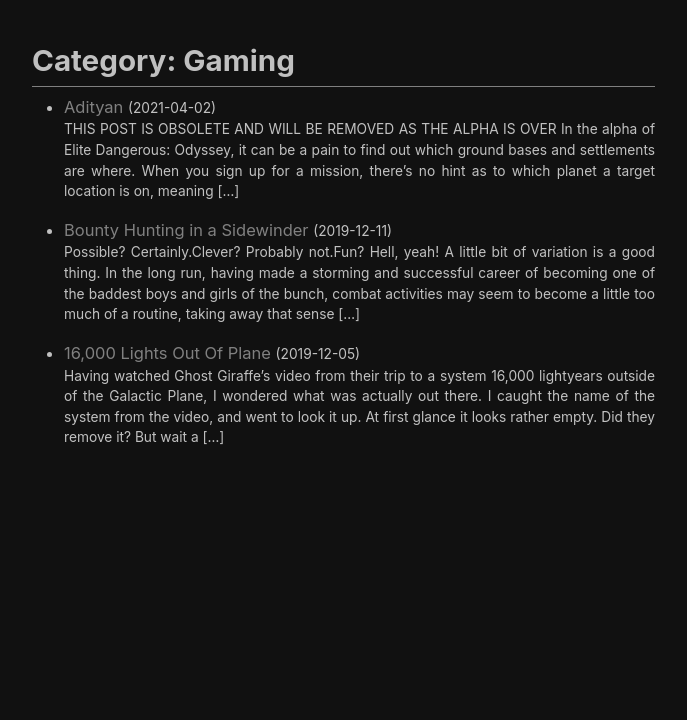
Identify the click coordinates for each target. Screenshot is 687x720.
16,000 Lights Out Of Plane (167, 353)
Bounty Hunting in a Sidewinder (186, 230)
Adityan (93, 107)
